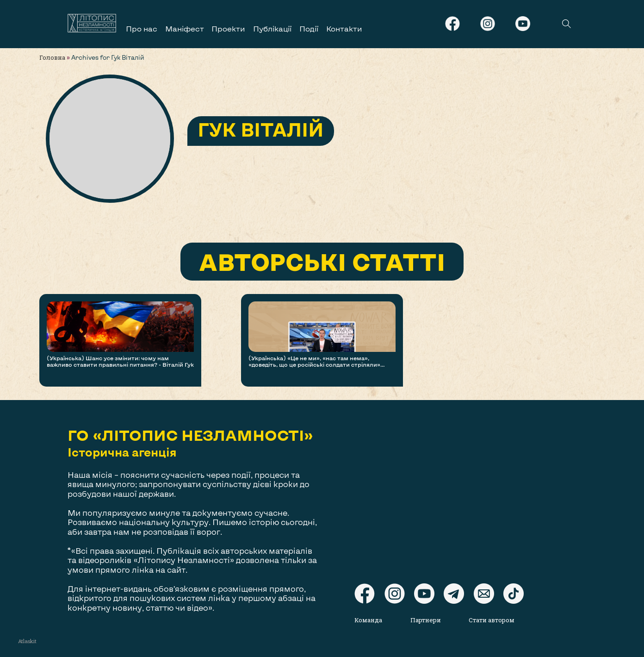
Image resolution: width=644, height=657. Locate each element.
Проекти (228, 28)
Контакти (344, 28)
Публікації (272, 28)
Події (309, 28)
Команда (368, 620)
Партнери (426, 620)
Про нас (142, 28)
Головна (52, 57)
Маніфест (185, 28)
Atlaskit (27, 641)
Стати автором (492, 620)
